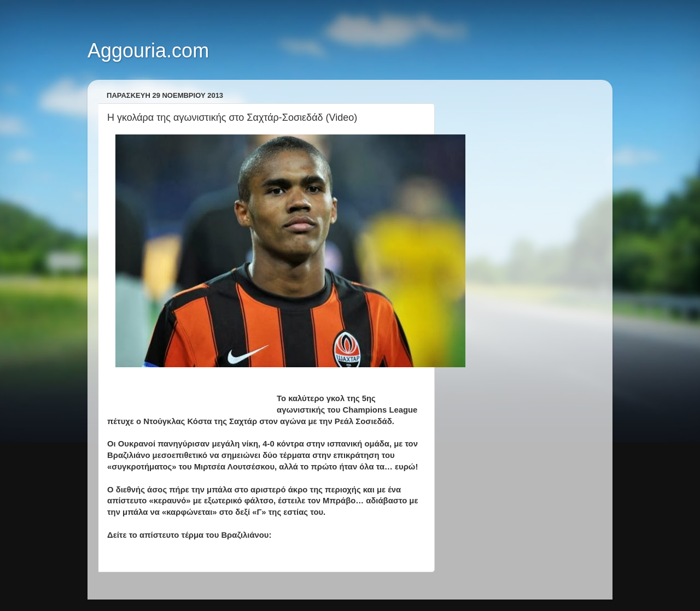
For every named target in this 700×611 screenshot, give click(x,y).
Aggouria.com (148, 51)
